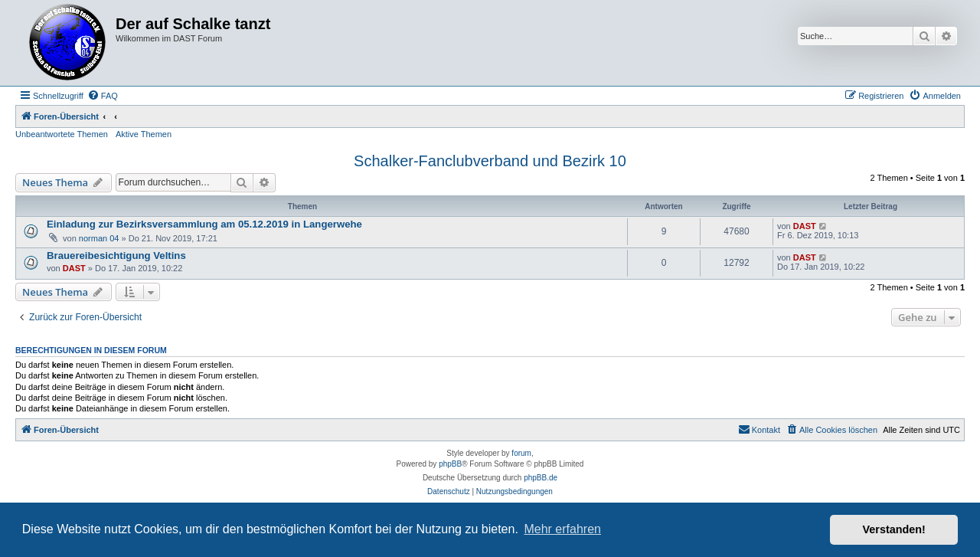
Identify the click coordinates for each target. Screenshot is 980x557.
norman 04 (99, 238)
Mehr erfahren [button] (562, 529)
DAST (805, 226)
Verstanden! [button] (894, 529)
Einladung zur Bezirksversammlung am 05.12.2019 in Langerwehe (204, 224)
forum (521, 453)
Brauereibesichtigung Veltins (116, 256)
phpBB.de (541, 478)
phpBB (450, 464)
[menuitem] (103, 96)
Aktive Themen (144, 134)
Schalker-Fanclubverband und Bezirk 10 (490, 161)
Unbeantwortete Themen (62, 134)
